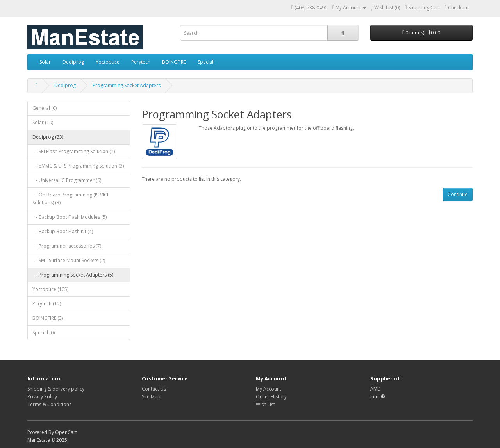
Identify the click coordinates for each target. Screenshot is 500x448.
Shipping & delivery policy (56, 389)
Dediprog (73, 62)
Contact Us (154, 389)
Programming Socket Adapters (127, 85)
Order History (271, 397)
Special (205, 62)
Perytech (141, 62)
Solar (45, 62)
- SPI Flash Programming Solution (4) (74, 151)
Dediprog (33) (48, 137)
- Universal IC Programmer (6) (67, 180)
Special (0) (44, 333)
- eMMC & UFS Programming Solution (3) (78, 166)
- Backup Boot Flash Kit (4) (63, 231)
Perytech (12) (47, 304)
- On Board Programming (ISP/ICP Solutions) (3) (71, 199)
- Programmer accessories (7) (67, 246)
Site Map (151, 397)
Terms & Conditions (49, 404)
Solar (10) (43, 122)
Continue (458, 194)
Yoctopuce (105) (50, 289)
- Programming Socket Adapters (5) (73, 275)
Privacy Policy (42, 397)
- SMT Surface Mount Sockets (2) (69, 260)
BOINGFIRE (174, 62)
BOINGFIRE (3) (48, 318)
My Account (269, 389)
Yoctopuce (108, 62)
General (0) (45, 108)
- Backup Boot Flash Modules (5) (70, 217)
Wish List (265, 404)
